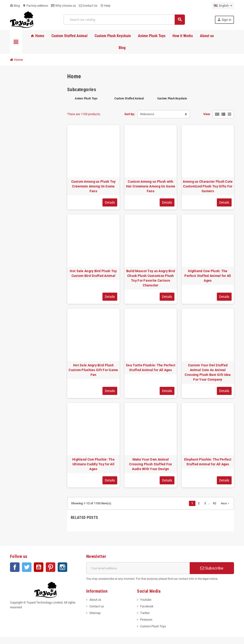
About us (95, 600)
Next (226, 503)
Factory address (35, 6)
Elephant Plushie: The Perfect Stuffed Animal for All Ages (208, 462)
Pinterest (51, 567)
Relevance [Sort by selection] (147, 114)
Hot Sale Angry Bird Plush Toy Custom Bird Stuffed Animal (93, 273)
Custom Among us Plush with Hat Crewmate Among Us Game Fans (151, 186)
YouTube (39, 567)
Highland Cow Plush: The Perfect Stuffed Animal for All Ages (208, 276)
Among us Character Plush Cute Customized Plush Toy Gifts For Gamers (208, 186)
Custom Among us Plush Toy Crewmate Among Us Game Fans (94, 186)
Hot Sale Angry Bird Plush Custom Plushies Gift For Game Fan (93, 370)
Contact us (97, 606)
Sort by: (130, 114)
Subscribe (212, 568)
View (207, 114)
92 (214, 503)
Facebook (15, 567)
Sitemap (95, 613)
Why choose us (64, 6)
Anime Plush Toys (86, 98)
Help (105, 6)
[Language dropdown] (223, 6)
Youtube (146, 600)
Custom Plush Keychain (172, 98)
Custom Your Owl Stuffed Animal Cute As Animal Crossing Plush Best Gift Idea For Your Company (208, 372)
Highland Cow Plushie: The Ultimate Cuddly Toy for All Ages (93, 464)
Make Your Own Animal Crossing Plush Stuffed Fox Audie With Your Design (150, 464)
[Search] (124, 20)
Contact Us (88, 6)
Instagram (62, 567)
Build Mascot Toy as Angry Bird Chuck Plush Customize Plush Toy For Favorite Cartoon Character (151, 278)
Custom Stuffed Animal (129, 98)
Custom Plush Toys (153, 626)
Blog (15, 6)
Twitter (27, 567)
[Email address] (138, 568)
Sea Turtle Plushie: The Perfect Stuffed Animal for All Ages (151, 368)
